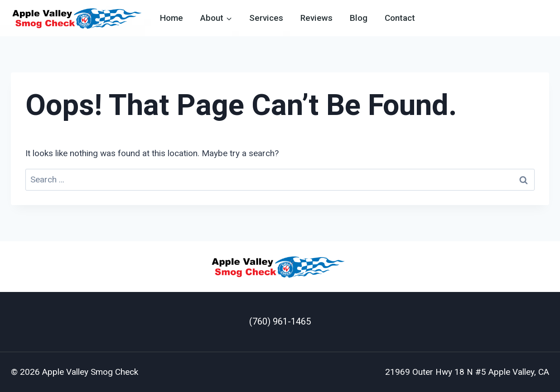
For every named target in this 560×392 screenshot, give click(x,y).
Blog (359, 18)
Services (266, 18)
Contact (400, 18)
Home (171, 18)
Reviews (316, 18)
